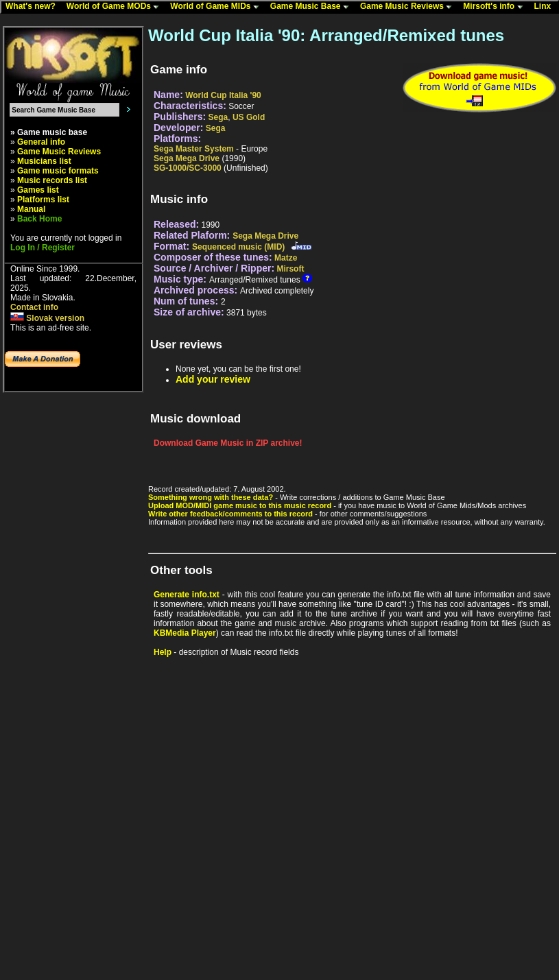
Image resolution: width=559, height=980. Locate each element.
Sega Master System (194, 149)
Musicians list (44, 161)
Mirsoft (290, 269)
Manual (31, 209)
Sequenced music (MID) (238, 247)
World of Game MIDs (217, 7)
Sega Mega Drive (187, 158)
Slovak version (47, 318)
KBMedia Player (185, 633)
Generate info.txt (187, 595)
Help (163, 652)
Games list (38, 190)
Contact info (34, 307)
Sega (218, 117)
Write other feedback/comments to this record (230, 514)
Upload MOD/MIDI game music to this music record (240, 505)
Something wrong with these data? (211, 497)
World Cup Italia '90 (223, 95)
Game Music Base (313, 7)
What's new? (34, 7)
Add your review (213, 379)
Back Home (39, 219)
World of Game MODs (116, 7)
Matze (286, 258)
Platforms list (43, 200)
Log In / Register (43, 248)
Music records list (52, 180)
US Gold (249, 117)
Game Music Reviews (409, 7)
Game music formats (58, 171)
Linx (546, 7)
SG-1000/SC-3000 (188, 168)
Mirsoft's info (496, 7)
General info (41, 142)
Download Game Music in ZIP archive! (228, 443)
